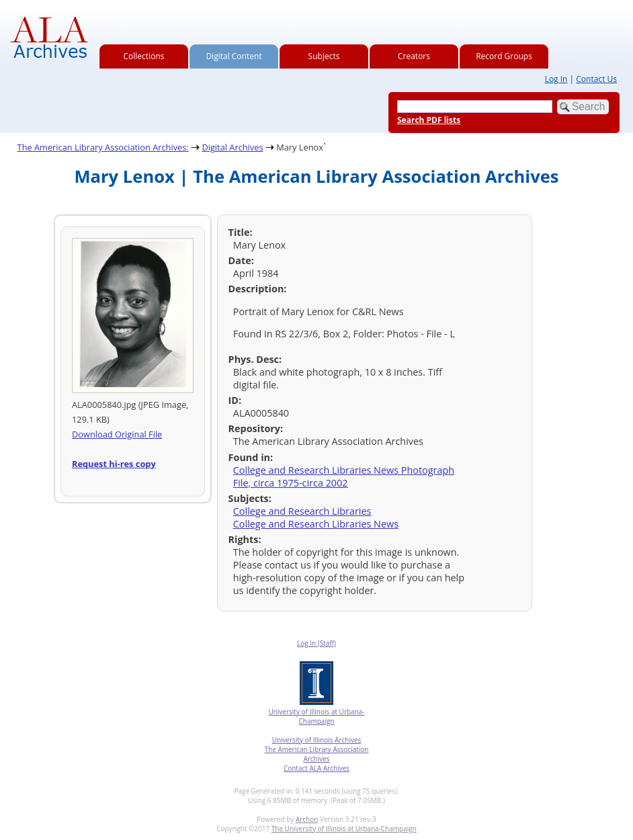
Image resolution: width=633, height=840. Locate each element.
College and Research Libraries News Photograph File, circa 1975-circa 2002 (344, 476)
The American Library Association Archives (317, 754)
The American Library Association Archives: (103, 147)
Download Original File (117, 434)
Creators (414, 56)
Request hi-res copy (114, 464)
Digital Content (234, 56)
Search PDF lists (429, 120)
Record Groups (504, 56)
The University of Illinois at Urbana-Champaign (344, 829)
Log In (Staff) (316, 643)
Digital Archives (232, 147)
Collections (144, 56)
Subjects (324, 56)
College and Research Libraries (302, 511)
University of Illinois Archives (317, 740)
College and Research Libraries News (316, 524)
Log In (556, 79)
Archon (307, 819)
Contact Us (596, 79)
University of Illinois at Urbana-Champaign (316, 716)
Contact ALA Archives (316, 768)
